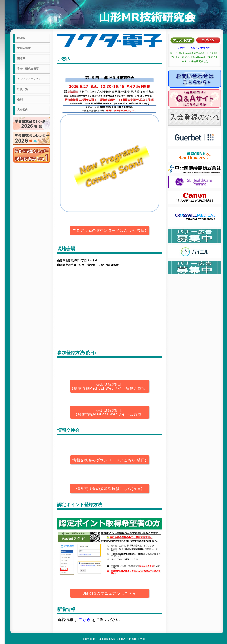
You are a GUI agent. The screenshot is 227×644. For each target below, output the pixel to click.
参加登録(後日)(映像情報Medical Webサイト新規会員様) (109, 386)
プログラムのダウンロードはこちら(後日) (109, 230)
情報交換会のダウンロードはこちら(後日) (109, 460)
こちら (85, 620)
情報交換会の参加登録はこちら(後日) (109, 489)
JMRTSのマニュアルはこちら (109, 593)
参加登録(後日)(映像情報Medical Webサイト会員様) (110, 412)
